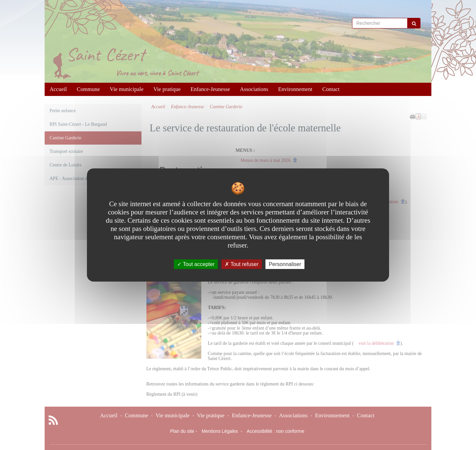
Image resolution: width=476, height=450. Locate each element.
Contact (331, 89)
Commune (88, 89)
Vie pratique (167, 89)
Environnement (295, 89)
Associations (254, 89)
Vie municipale (127, 89)
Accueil (58, 89)
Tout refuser (242, 264)
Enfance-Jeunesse (210, 89)
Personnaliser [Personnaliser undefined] (285, 264)
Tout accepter (196, 264)
